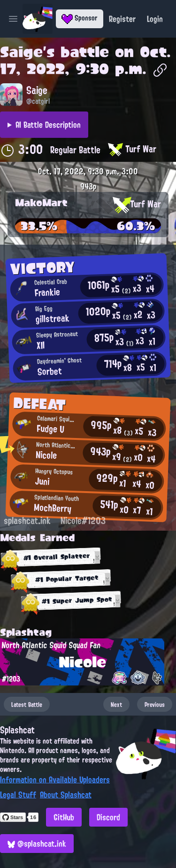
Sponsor (80, 18)
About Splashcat (66, 795)
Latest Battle (27, 704)
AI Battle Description (48, 125)
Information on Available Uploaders (55, 780)
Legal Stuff (18, 795)
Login (155, 19)
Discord (108, 817)
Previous (155, 704)
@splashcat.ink (37, 844)
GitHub (64, 817)
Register (122, 19)
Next (116, 704)
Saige (21, 52)
